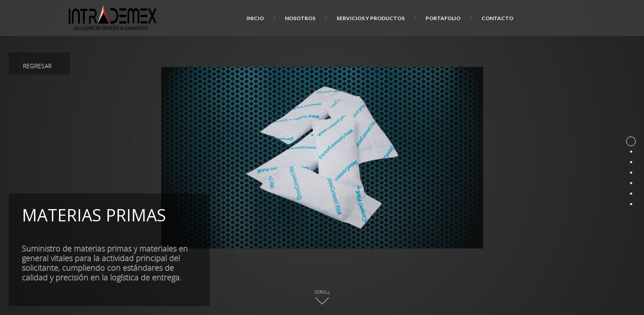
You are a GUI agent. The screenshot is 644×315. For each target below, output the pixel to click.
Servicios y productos (370, 18)
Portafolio (443, 18)
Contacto (497, 18)
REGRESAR (35, 66)
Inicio (255, 18)
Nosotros (300, 18)
